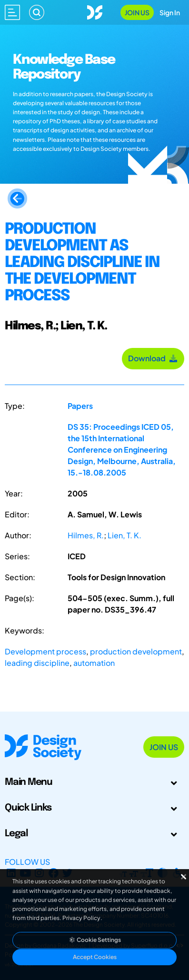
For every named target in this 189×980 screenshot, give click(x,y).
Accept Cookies (95, 957)
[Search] (37, 12)
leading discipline (37, 663)
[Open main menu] (12, 12)
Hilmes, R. (86, 535)
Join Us (137, 12)
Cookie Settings (95, 940)
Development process (45, 651)
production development (136, 651)
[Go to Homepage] (95, 11)
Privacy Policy (81, 918)
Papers (80, 406)
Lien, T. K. (124, 535)
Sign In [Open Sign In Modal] (170, 12)
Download (153, 358)
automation (94, 663)
